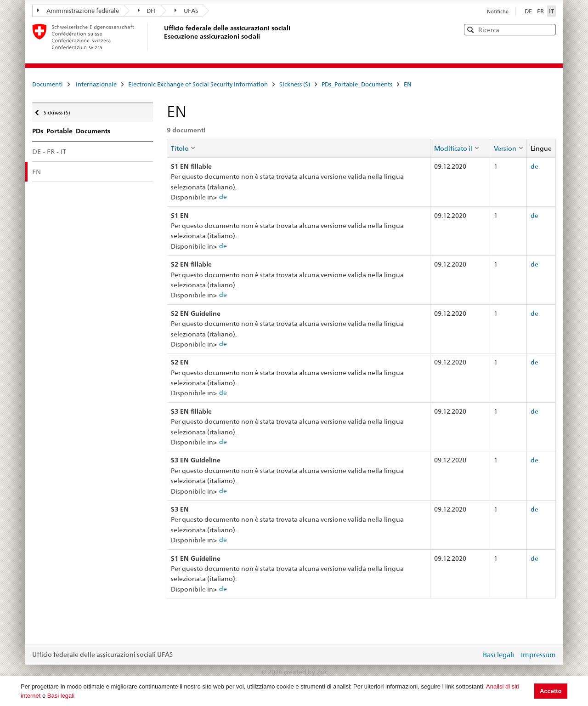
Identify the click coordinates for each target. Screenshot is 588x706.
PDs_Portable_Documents (357, 84)
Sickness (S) (295, 84)
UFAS (187, 11)
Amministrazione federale (78, 11)
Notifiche (498, 11)
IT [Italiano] (551, 11)
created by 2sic (306, 672)
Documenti (48, 84)
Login (472, 655)
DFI (147, 11)
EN (408, 84)
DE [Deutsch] (529, 11)
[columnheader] (299, 148)
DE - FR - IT (49, 151)
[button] (548, 29)
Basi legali (61, 696)
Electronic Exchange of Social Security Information (198, 84)
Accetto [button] (551, 691)
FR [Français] (541, 11)
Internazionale (96, 84)
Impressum (538, 655)
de (223, 197)
